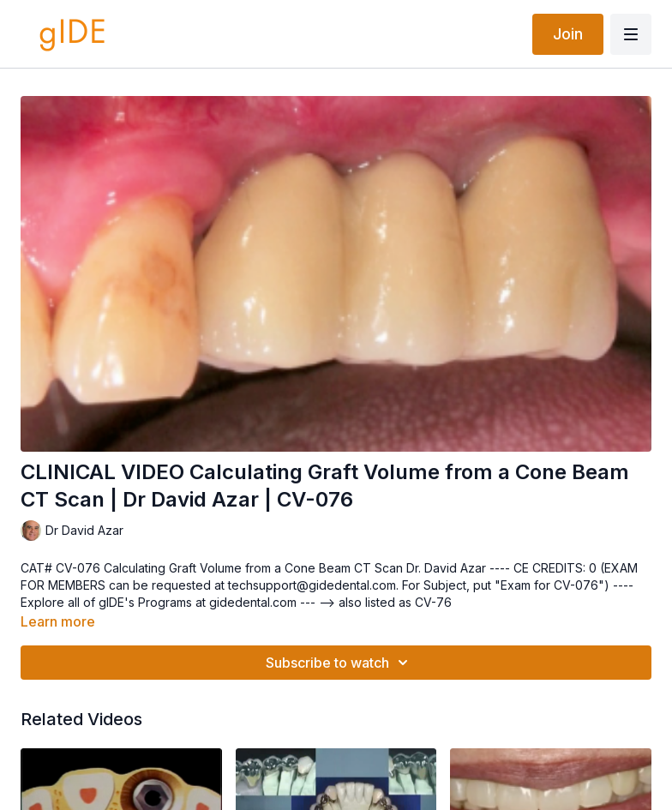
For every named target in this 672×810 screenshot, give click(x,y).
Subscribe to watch (339, 663)
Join (568, 34)
